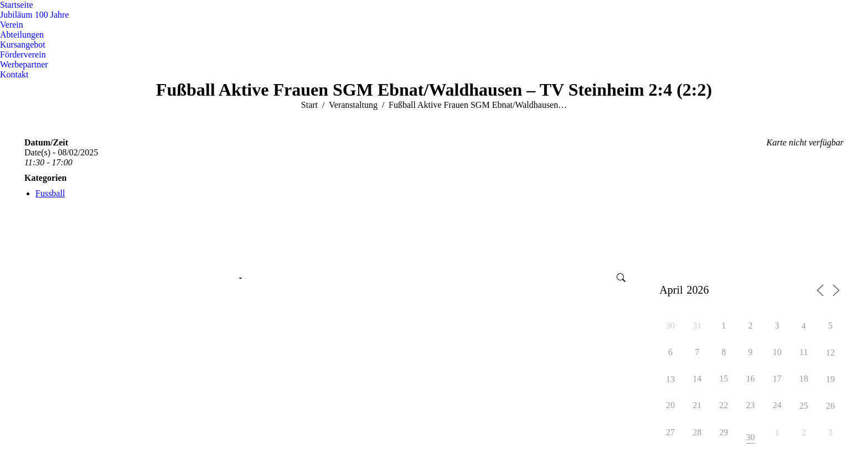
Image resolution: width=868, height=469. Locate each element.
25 (804, 406)
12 (830, 353)
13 (670, 380)
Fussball (50, 193)
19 (830, 380)
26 (830, 406)
